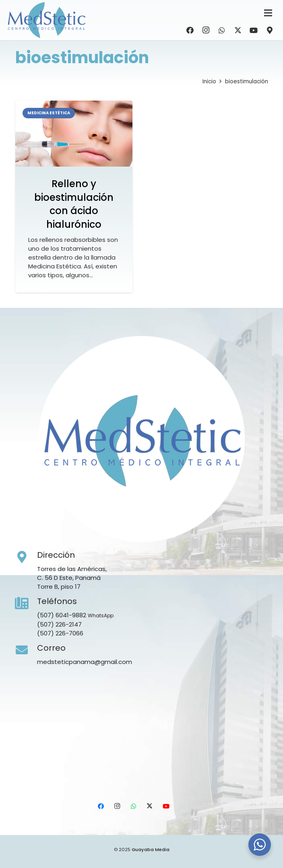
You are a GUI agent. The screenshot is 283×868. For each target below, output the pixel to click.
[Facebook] (190, 30)
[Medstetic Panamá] (46, 20)
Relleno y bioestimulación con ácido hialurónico (74, 204)
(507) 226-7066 (60, 633)
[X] (238, 30)
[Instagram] (206, 30)
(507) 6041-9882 (62, 615)
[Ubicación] (270, 30)
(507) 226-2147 (59, 624)
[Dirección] (26, 557)
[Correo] (26, 650)
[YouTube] (254, 30)
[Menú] (268, 13)
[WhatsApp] (222, 30)
